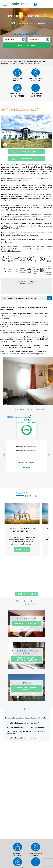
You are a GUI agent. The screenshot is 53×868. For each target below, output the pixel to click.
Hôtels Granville (16, 63)
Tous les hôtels (15, 61)
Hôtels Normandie (31, 61)
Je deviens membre (27, 594)
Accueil (4, 61)
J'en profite (22, 550)
